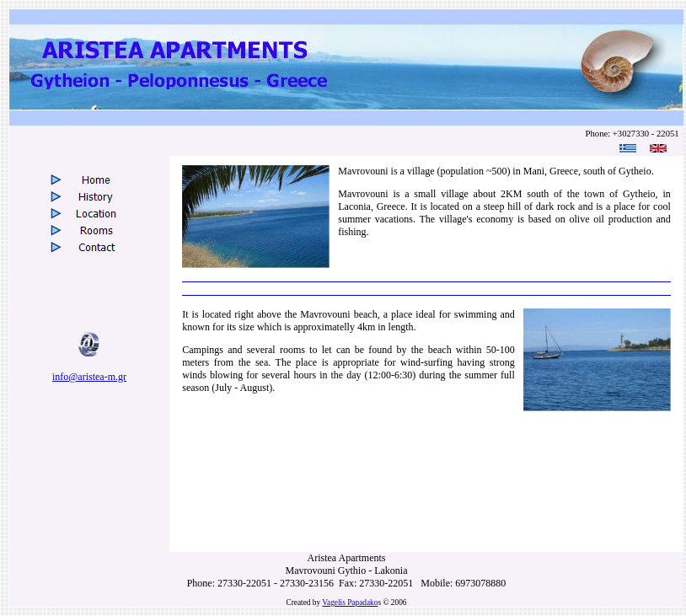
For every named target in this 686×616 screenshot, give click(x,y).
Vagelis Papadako (350, 603)
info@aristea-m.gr (89, 377)
